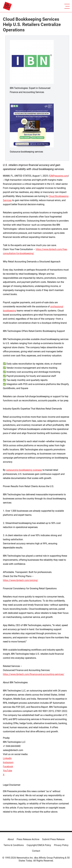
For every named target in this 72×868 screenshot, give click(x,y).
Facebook (8, 767)
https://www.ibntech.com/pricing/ (20, 580)
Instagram (8, 762)
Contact (36, 851)
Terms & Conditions (14, 845)
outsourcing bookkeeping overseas (24, 470)
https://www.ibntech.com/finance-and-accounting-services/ (34, 674)
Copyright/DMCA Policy (39, 845)
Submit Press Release (53, 839)
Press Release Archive (28, 839)
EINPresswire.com (59, 176)
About (11, 839)
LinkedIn (7, 758)
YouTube (7, 771)
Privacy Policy (61, 845)
